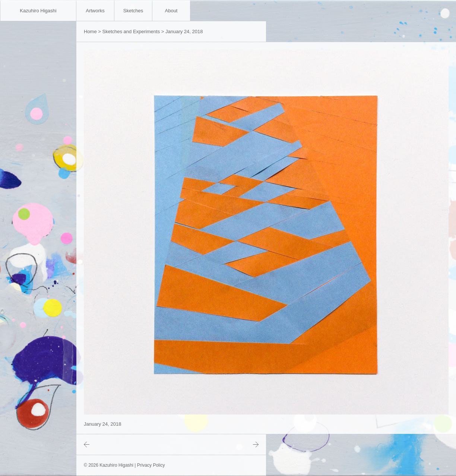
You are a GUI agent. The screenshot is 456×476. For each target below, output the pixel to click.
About (171, 11)
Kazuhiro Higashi (38, 11)
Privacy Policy (151, 465)
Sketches (133, 11)
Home (90, 31)
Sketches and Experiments (131, 31)
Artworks (95, 11)
